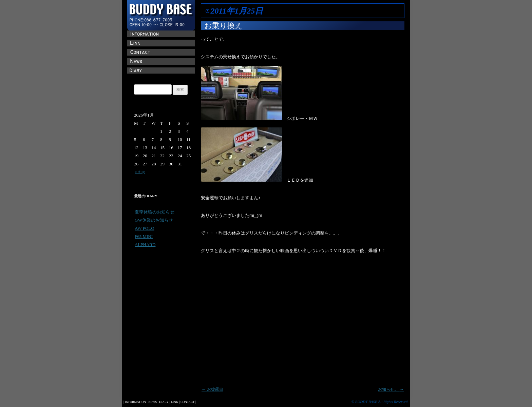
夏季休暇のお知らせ (155, 212)
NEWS (153, 402)
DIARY (164, 402)
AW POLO (145, 228)
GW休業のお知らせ (154, 220)
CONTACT (187, 402)
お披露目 (212, 389)
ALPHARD (145, 245)
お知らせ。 (391, 389)
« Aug (140, 172)
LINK (175, 402)
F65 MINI (144, 236)
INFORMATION (135, 402)
